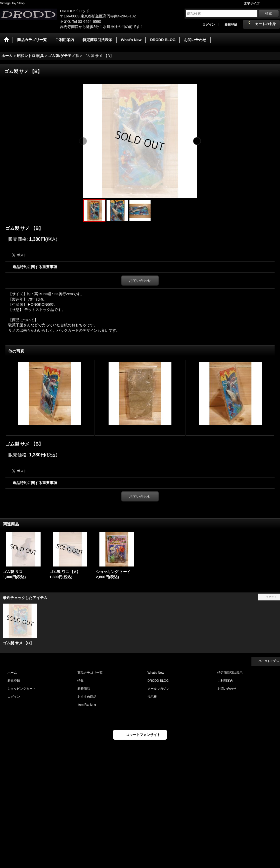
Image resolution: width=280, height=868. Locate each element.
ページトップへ (269, 661)
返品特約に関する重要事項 (35, 267)
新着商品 (84, 689)
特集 (81, 681)
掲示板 (152, 697)
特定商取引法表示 (230, 673)
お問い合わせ (140, 281)
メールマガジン (158, 689)
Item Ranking (87, 705)
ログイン (209, 25)
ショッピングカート (22, 689)
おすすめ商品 (87, 697)
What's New (156, 673)
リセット (271, 597)
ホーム (12, 673)
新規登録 (231, 25)
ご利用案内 (225, 681)
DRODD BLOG (158, 681)
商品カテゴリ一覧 (90, 673)
